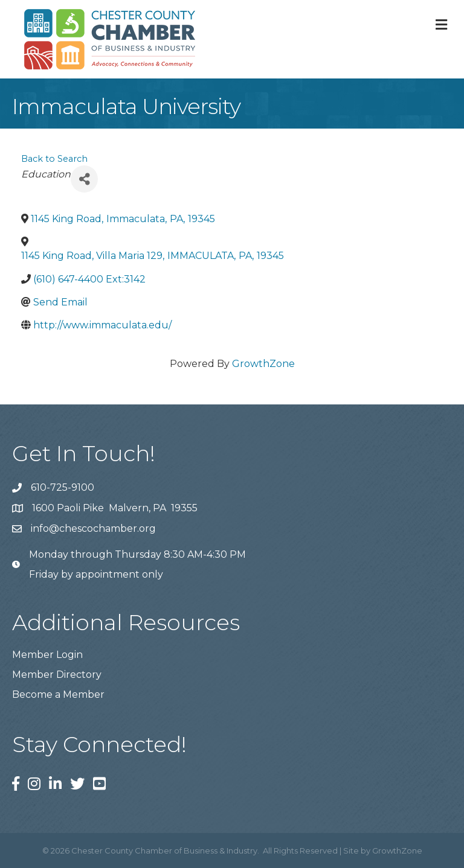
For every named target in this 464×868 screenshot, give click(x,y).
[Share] (84, 179)
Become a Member (58, 694)
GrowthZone (263, 364)
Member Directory (57, 675)
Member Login (47, 655)
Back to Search (54, 159)
